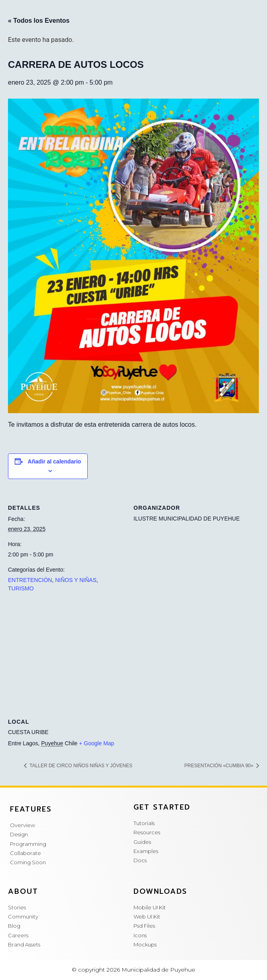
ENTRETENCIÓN (30, 580)
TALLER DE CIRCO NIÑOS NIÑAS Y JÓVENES (80, 766)
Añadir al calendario (55, 461)
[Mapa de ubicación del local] (133, 655)
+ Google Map (96, 743)
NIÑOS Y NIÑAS (76, 580)
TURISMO (21, 588)
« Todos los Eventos (39, 21)
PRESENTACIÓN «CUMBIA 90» (220, 766)
